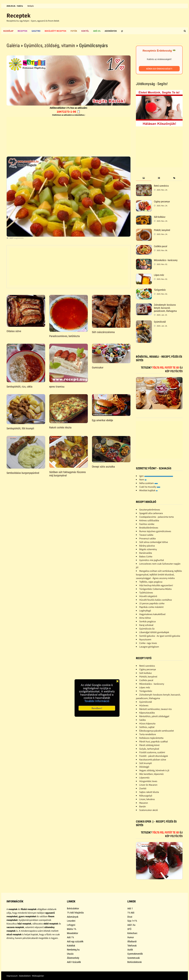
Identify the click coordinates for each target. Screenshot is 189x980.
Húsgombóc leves (148, 781)
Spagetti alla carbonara (151, 513)
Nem (143, 480)
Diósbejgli (144, 767)
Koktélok (71, 946)
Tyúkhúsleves (146, 593)
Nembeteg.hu (73, 950)
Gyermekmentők (135, 954)
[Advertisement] (69, 136)
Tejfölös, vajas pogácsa (151, 582)
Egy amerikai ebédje (102, 420)
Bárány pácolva (147, 546)
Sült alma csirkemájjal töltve (154, 542)
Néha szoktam (149, 483)
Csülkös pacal (161, 246)
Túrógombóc (160, 290)
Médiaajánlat (38, 976)
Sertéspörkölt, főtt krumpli (20, 428)
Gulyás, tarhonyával (149, 749)
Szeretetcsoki (134, 958)
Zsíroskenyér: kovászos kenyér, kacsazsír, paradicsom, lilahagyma (165, 308)
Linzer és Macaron (148, 785)
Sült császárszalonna (103, 332)
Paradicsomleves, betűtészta (64, 336)
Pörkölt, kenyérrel (162, 230)
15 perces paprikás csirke (152, 603)
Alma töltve (145, 618)
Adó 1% (97, 31)
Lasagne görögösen (149, 647)
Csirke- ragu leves (148, 643)
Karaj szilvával (146, 625)
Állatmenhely (73, 958)
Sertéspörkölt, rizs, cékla (19, 387)
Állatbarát (132, 941)
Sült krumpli (146, 763)
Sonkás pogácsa (147, 621)
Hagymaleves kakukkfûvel (152, 614)
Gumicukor (98, 367)
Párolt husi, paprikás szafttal (154, 741)
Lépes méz (159, 275)
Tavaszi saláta (146, 535)
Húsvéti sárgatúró (148, 596)
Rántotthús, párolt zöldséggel (154, 716)
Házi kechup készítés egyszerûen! (156, 585)
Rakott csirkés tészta (60, 427)
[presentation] (144, 178)
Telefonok (132, 946)
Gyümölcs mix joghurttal (152, 560)
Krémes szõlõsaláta (149, 520)
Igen (156, 476)
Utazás (70, 954)
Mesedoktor (72, 933)
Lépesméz (144, 778)
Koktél (85, 31)
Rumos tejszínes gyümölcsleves (155, 531)
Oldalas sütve (14, 331)
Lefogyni (71, 925)
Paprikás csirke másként (151, 607)
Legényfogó (145, 611)
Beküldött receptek (55, 31)
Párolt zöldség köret (149, 745)
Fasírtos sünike (147, 524)
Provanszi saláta (147, 538)
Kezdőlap (8, 31)
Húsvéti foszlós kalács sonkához (156, 600)
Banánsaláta (146, 553)
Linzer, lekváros (147, 799)
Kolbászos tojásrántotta (151, 738)
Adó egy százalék (75, 941)
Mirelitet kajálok (148, 490)
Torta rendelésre (148, 734)
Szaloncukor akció (149, 810)
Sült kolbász (160, 217)
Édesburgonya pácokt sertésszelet (157, 731)
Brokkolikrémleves (149, 528)
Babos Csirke (146, 556)
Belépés (31, 6)
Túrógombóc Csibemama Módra (155, 589)
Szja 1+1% (132, 921)
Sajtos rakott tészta (149, 792)
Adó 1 (130, 908)
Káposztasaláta (147, 713)
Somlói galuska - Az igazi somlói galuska (160, 636)
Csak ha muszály (150, 487)
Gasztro (36, 31)
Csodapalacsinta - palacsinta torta (156, 517)
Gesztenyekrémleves (150, 510)
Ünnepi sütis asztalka (103, 467)
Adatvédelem (25, 976)
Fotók (74, 31)
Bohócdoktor (73, 908)
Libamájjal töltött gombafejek (154, 632)
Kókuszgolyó (146, 796)
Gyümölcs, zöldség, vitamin (49, 46)
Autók (130, 950)
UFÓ (129, 929)
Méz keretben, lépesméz (151, 774)
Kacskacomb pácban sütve (153, 760)
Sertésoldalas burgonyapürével (23, 473)
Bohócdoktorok (135, 962)
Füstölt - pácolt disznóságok (154, 756)
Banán (143, 806)
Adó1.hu (131, 925)
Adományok (111, 31)
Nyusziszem (145, 639)
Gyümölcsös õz (147, 629)
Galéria (13, 46)
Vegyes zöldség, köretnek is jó (154, 770)
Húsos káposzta (147, 723)
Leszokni (71, 921)
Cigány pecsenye (162, 202)
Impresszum (12, 976)
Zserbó (143, 788)
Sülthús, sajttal (147, 727)
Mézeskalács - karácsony (166, 260)
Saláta (142, 720)
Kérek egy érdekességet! (159, 69)
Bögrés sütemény (148, 549)
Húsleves (144, 705)
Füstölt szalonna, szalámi (152, 752)
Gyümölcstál (160, 322)
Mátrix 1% (72, 929)
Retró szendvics (161, 186)
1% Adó (131, 913)
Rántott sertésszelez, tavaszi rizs (156, 709)
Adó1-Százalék (74, 962)
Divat (130, 917)
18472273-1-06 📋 (68, 112)
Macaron (144, 803)
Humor (131, 937)
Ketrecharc (132, 933)
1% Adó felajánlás (75, 913)
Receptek (19, 15)
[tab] (144, 178)
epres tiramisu (57, 387)
